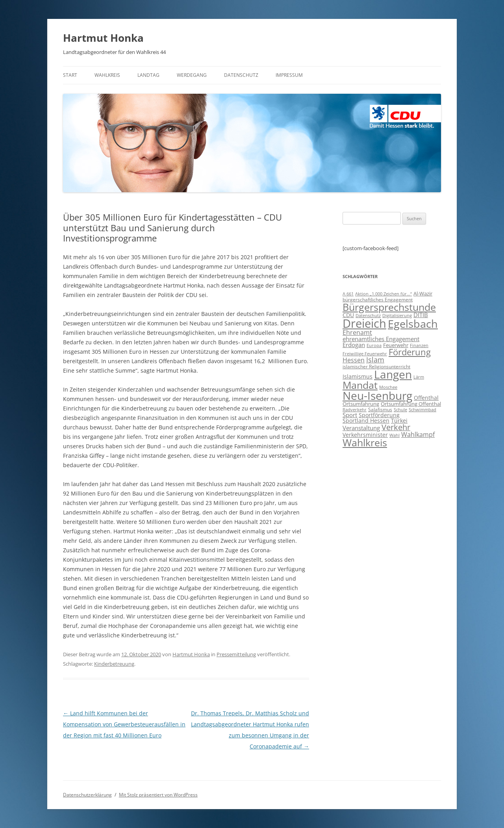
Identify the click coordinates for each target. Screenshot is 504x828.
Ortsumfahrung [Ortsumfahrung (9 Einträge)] (361, 404)
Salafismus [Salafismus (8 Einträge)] (380, 409)
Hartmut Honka (103, 38)
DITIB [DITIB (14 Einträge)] (421, 315)
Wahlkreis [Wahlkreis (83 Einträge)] (365, 442)
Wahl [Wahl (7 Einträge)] (395, 435)
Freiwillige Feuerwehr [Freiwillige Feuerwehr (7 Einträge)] (365, 354)
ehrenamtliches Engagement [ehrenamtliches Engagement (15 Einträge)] (381, 339)
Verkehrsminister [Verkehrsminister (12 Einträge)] (365, 435)
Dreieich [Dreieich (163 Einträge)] (364, 323)
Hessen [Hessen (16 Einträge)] (354, 360)
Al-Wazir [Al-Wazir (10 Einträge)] (423, 293)
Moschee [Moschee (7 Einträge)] (388, 387)
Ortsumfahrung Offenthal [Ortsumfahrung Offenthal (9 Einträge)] (411, 404)
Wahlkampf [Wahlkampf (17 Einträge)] (418, 434)
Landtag (148, 75)
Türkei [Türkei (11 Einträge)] (399, 420)
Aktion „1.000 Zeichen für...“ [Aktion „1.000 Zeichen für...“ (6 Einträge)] (384, 294)
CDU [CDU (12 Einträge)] (348, 315)
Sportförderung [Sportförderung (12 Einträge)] (379, 415)
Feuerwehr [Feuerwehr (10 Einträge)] (396, 345)
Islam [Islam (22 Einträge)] (375, 360)
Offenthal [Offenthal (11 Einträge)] (426, 398)
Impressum (289, 75)
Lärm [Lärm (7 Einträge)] (419, 377)
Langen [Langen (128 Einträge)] (393, 374)
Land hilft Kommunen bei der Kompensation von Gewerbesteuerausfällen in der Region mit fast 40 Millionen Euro (124, 724)
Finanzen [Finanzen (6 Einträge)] (419, 345)
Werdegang (192, 75)
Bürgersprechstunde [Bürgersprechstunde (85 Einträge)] (389, 307)
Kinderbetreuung (114, 664)
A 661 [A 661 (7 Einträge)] (348, 294)
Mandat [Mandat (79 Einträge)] (360, 385)
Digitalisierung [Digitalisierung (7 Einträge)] (397, 315)
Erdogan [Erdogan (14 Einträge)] (354, 345)
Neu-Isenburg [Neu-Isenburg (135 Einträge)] (377, 395)
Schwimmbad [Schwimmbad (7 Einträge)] (422, 409)
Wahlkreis (107, 75)
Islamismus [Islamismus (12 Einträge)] (358, 376)
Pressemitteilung (236, 654)
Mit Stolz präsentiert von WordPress (158, 795)
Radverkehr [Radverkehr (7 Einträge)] (355, 409)
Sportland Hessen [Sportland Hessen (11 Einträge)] (366, 420)
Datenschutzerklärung (87, 795)
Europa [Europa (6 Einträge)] (374, 345)
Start (70, 75)
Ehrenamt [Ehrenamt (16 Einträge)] (357, 332)
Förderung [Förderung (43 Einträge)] (410, 352)
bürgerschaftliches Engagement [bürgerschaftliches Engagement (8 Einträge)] (378, 300)
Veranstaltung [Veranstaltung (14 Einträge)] (361, 428)
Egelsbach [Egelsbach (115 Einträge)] (413, 324)
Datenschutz (241, 75)
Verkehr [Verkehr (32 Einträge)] (396, 427)
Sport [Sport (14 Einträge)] (350, 415)
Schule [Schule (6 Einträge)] (400, 410)
